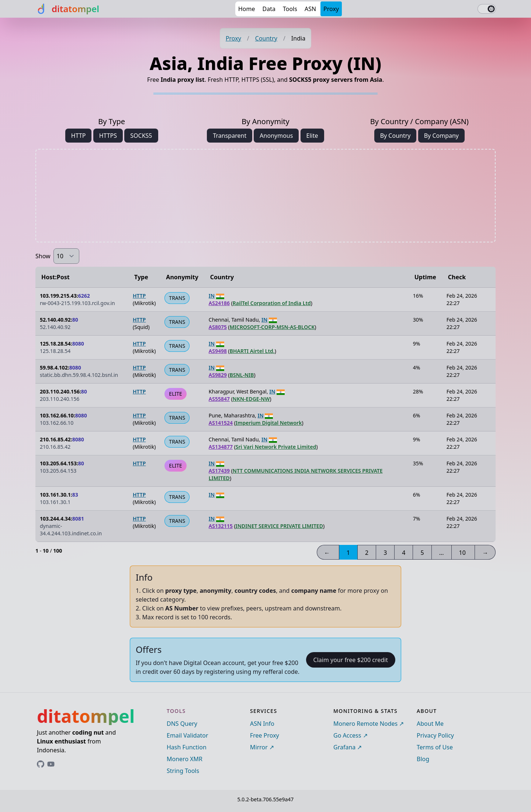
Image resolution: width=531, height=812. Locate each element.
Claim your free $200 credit (351, 660)
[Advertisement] (265, 196)
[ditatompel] (67, 9)
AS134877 (221, 447)
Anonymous (276, 136)
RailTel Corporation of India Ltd (272, 303)
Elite (312, 136)
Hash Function (187, 747)
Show (43, 256)
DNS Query (182, 724)
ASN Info (262, 724)
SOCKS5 (141, 136)
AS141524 (221, 423)
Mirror (259, 747)
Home (247, 9)
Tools (290, 9)
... (442, 553)
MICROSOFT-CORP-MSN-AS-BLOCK (272, 327)
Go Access (347, 735)
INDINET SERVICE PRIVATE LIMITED (279, 526)
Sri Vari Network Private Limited (276, 447)
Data (269, 9)
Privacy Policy (435, 735)
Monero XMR (185, 759)
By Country (395, 136)
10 (462, 553)
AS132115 (221, 526)
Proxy (331, 9)
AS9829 (218, 375)
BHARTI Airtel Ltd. (252, 351)
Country (266, 38)
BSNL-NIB (242, 375)
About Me (430, 724)
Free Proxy (265, 735)
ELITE (175, 394)
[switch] (487, 9)
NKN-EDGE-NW (251, 399)
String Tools (183, 771)
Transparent (230, 136)
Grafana (344, 747)
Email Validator (188, 735)
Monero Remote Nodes (365, 724)
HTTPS (108, 136)
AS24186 (219, 303)
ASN (310, 9)
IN (212, 296)
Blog (423, 759)
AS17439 (219, 471)
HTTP (79, 136)
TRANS (177, 298)
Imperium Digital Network (269, 423)
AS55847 (219, 399)
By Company (441, 136)
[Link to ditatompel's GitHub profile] (41, 764)
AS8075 (218, 327)
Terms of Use (435, 747)
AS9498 (218, 351)
